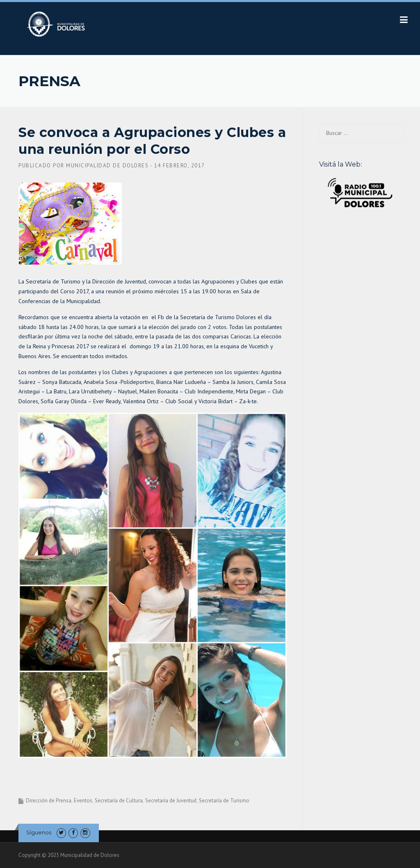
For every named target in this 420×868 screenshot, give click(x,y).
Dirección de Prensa (49, 801)
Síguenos (39, 832)
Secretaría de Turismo (224, 801)
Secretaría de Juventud (171, 801)
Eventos (83, 801)
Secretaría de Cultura (119, 801)
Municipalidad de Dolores (107, 166)
